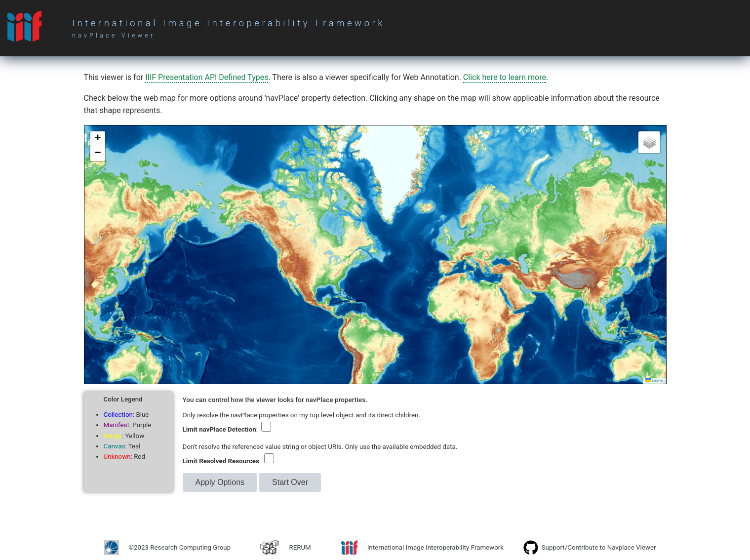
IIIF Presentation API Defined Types (207, 77)
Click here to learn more (505, 77)
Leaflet (654, 380)
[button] (98, 139)
